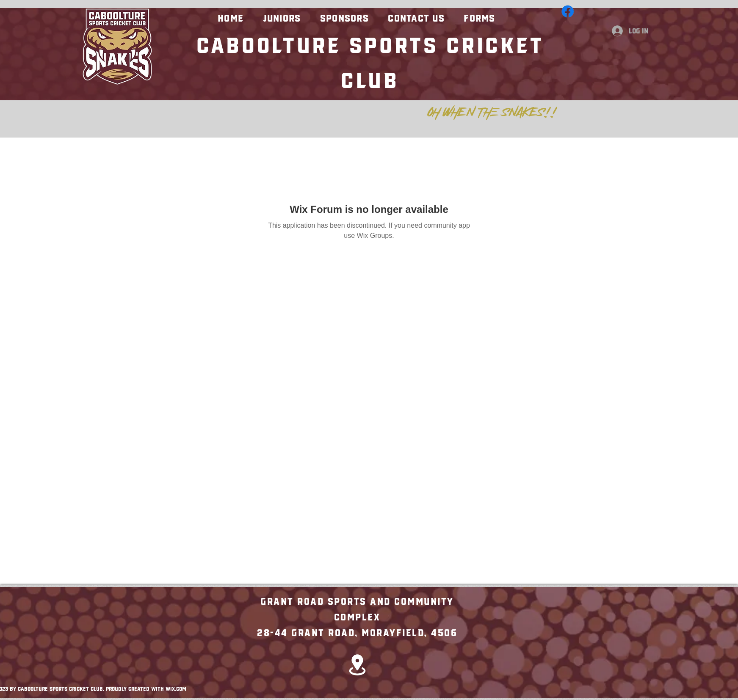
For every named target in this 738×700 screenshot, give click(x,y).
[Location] (357, 665)
